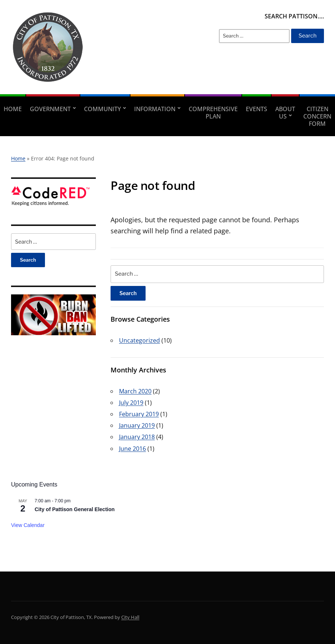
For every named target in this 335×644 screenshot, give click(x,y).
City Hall (130, 617)
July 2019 (131, 403)
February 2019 (139, 414)
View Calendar (28, 525)
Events (257, 109)
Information (155, 109)
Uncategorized (139, 340)
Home (13, 109)
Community (102, 109)
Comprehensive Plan (213, 113)
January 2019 (137, 425)
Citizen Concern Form (317, 116)
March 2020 (135, 391)
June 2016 (132, 449)
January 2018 (137, 437)
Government (50, 109)
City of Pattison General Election (75, 509)
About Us (285, 113)
